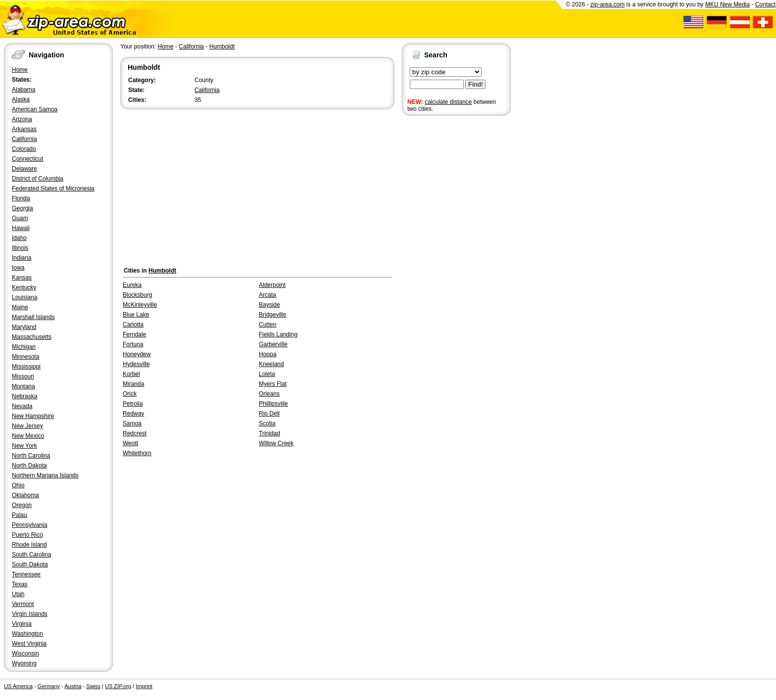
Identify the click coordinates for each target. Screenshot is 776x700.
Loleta (267, 374)
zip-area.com (607, 4)
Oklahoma (25, 495)
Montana (24, 386)
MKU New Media (727, 4)
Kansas (22, 278)
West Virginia (29, 644)
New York (24, 446)
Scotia (267, 423)
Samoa (132, 423)
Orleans (269, 394)
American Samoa (35, 109)
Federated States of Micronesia (53, 188)
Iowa (18, 268)
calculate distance (448, 102)
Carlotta (133, 325)
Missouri (23, 376)
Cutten (267, 325)
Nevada (22, 406)
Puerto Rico (27, 535)
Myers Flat (273, 384)
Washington (27, 634)
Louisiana (24, 297)
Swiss (93, 686)
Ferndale (134, 334)
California (24, 139)
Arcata (267, 295)
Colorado (24, 149)
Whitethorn (137, 453)
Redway (133, 414)
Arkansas (24, 129)
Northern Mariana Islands (45, 475)
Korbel (131, 374)
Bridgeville (272, 315)
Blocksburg (137, 295)
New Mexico (28, 436)
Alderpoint (272, 285)
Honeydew (137, 354)
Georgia (23, 208)
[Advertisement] (441, 271)
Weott (130, 443)
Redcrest (135, 433)
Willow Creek (276, 443)
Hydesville (136, 364)
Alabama (24, 90)
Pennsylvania (29, 525)
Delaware (24, 169)
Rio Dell (269, 414)
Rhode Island (29, 545)
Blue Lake (136, 315)
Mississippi (26, 367)
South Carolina (31, 555)
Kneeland (271, 364)
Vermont (23, 604)
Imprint (144, 686)
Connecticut (27, 159)
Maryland (24, 327)
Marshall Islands (33, 317)
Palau (20, 515)
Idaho (19, 238)
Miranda (133, 384)
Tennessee (26, 574)
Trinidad (269, 433)
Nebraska (24, 396)
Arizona (22, 119)
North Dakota (29, 466)
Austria (73, 686)
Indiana (22, 258)
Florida (21, 198)
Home (20, 70)
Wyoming (24, 663)
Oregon (22, 505)
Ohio (18, 485)
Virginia (22, 624)
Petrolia (133, 404)
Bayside (269, 305)
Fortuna (133, 344)
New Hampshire (33, 416)
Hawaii (21, 228)
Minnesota (25, 357)
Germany (49, 686)
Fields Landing (278, 334)
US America (18, 686)
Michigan (24, 347)
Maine (20, 307)
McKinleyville (140, 305)
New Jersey (27, 426)
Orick (130, 394)
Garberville (273, 344)
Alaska (21, 99)
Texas (20, 584)
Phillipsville (273, 404)
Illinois (20, 248)
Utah (18, 594)
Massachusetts (32, 337)
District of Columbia (38, 179)
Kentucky (24, 287)
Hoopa (267, 354)
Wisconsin (25, 653)
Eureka (132, 285)
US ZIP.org (118, 686)
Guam (20, 218)
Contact (765, 4)
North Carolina (31, 456)
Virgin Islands (30, 614)
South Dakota (30, 564)
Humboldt (222, 47)
